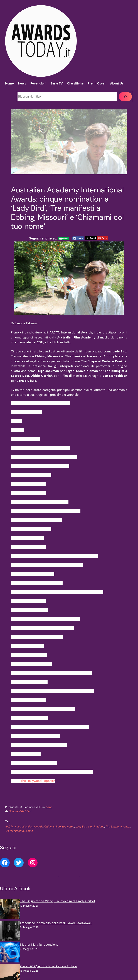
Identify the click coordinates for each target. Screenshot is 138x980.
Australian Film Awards (29, 827)
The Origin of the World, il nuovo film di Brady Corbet (58, 901)
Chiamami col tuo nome (59, 827)
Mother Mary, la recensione (39, 945)
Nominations (96, 827)
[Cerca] (125, 97)
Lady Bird (81, 827)
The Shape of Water (118, 827)
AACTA (9, 827)
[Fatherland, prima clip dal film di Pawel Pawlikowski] (10, 931)
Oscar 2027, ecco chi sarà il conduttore (48, 966)
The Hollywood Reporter (38, 781)
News (49, 807)
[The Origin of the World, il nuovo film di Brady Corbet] (10, 910)
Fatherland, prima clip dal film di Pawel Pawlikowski (56, 923)
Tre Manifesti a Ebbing (19, 831)
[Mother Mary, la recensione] (10, 953)
